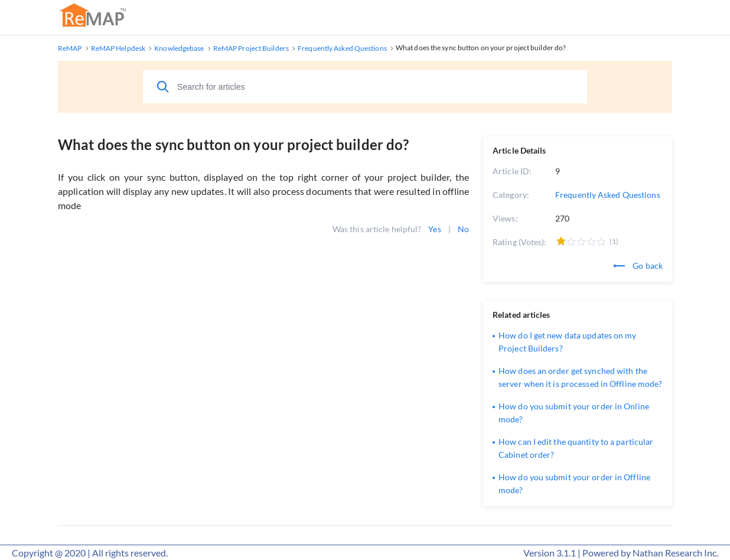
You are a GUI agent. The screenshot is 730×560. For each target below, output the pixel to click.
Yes (434, 229)
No (463, 229)
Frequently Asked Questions (608, 195)
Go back (638, 266)
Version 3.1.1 (550, 553)
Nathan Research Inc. (675, 553)
